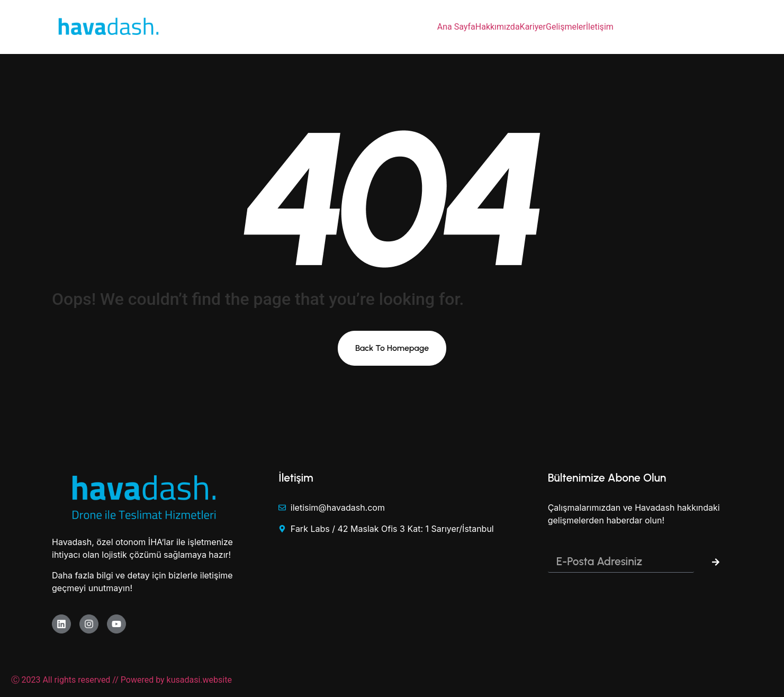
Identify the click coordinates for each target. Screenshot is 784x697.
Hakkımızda (498, 27)
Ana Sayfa (456, 27)
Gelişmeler (566, 27)
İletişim (600, 27)
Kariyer (533, 27)
